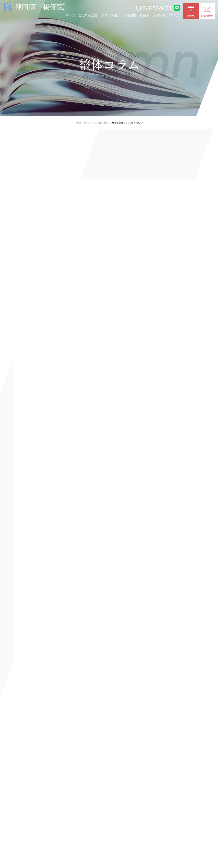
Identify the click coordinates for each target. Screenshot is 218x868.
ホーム (70, 15)
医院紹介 (159, 15)
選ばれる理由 (88, 15)
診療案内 (130, 15)
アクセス (175, 15)
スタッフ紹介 (111, 15)
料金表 (144, 15)
